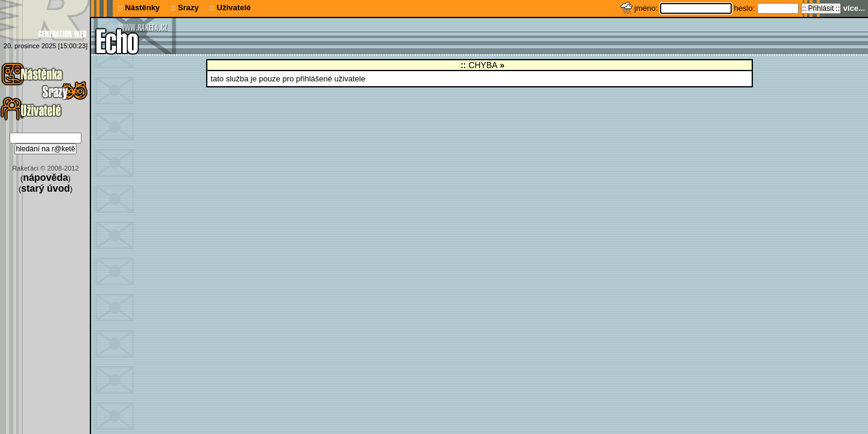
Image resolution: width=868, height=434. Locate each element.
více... (854, 8)
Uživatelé (234, 8)
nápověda (46, 178)
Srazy (188, 8)
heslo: (746, 8)
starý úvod (46, 188)
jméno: (647, 8)
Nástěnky (142, 8)
